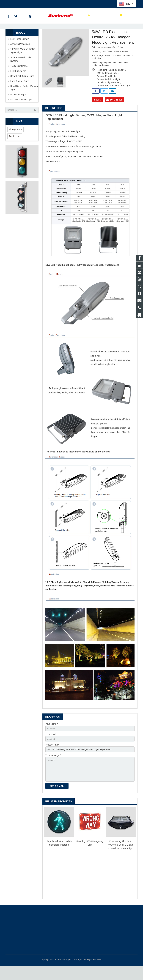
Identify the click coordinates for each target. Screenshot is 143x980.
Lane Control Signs (20, 92)
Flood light (102, 81)
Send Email (114, 111)
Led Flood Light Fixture (108, 93)
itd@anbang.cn (48, 3)
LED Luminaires (43, 32)
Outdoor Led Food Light (108, 90)
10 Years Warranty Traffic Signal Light (23, 62)
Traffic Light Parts (19, 77)
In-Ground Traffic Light (21, 111)
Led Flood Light (61, 32)
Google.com (15, 140)
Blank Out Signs (18, 106)
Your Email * (51, 746)
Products (29, 32)
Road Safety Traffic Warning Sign (24, 99)
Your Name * (52, 735)
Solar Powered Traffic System (21, 70)
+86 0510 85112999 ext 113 (22, 3)
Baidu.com (15, 147)
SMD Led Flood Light (107, 84)
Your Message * (53, 768)
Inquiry (97, 111)
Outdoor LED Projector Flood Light (114, 97)
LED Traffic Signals (20, 50)
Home (18, 32)
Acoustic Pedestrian (20, 55)
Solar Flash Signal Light (22, 87)
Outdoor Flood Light (106, 87)
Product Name (52, 757)
